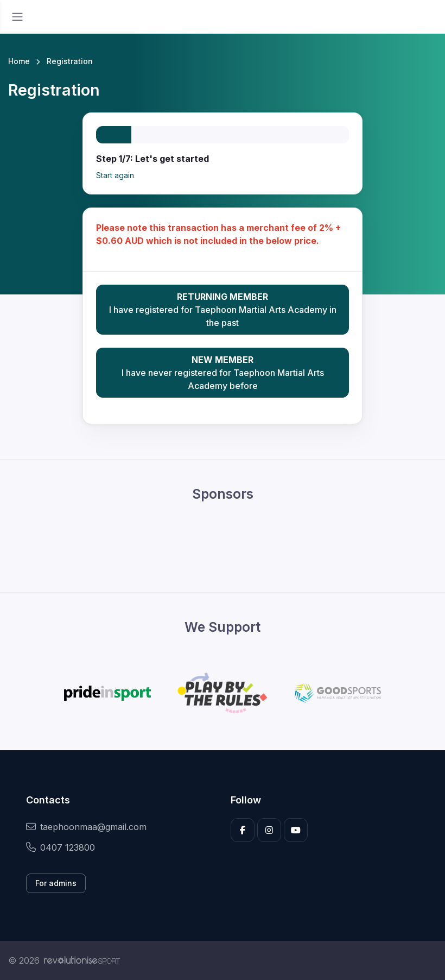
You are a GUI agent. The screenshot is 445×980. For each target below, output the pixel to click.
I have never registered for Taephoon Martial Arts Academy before (223, 372)
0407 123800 (61, 847)
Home (19, 61)
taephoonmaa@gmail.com (86, 827)
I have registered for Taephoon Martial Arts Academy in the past (223, 309)
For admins (56, 883)
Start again (115, 175)
